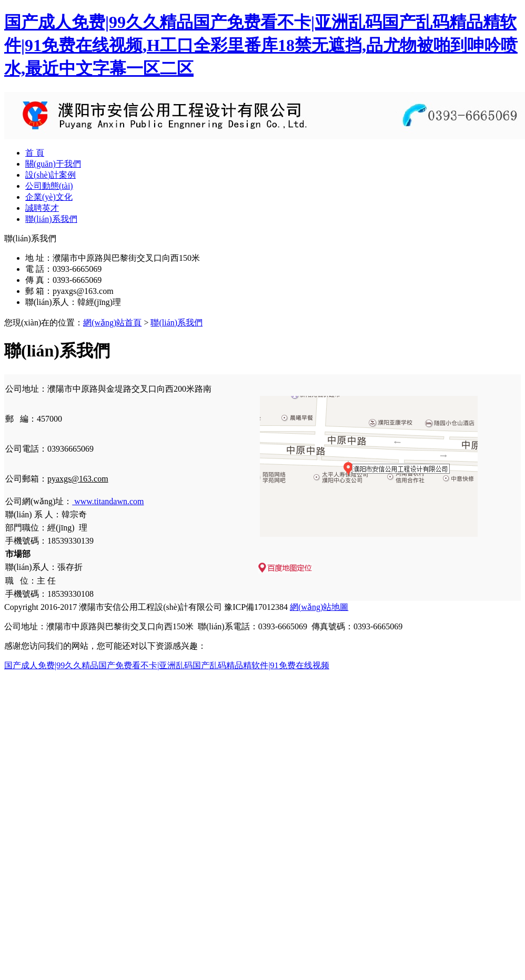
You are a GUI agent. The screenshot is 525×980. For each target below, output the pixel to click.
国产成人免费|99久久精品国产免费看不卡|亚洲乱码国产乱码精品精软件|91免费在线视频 (167, 665)
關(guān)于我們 (53, 164)
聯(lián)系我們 (51, 219)
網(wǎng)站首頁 (112, 323)
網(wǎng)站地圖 (319, 607)
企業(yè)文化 (49, 197)
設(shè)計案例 (51, 175)
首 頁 (35, 153)
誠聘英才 (42, 208)
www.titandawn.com (108, 501)
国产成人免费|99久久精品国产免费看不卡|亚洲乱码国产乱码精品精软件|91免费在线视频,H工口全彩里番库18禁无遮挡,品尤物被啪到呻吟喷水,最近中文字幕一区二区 (261, 45)
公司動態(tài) (49, 186)
